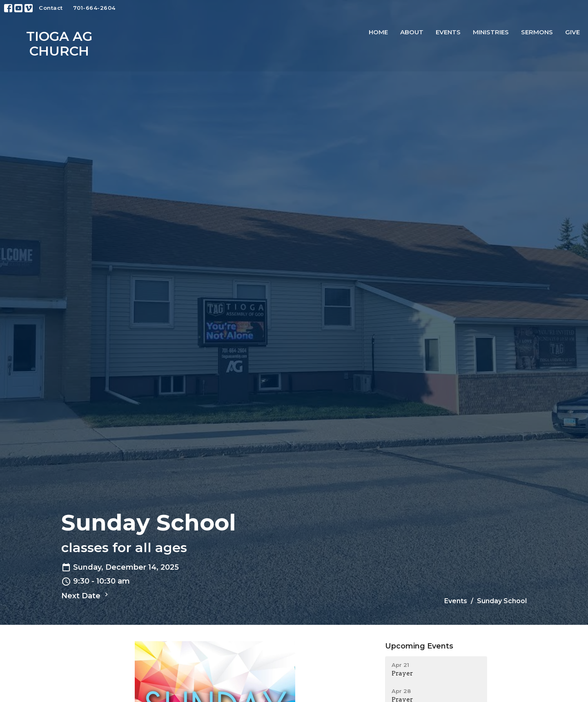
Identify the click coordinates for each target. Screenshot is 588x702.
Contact (51, 8)
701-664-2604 (94, 8)
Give (572, 32)
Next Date (86, 595)
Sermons (537, 32)
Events (448, 32)
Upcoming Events (419, 646)
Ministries (491, 32)
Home (378, 32)
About (412, 32)
